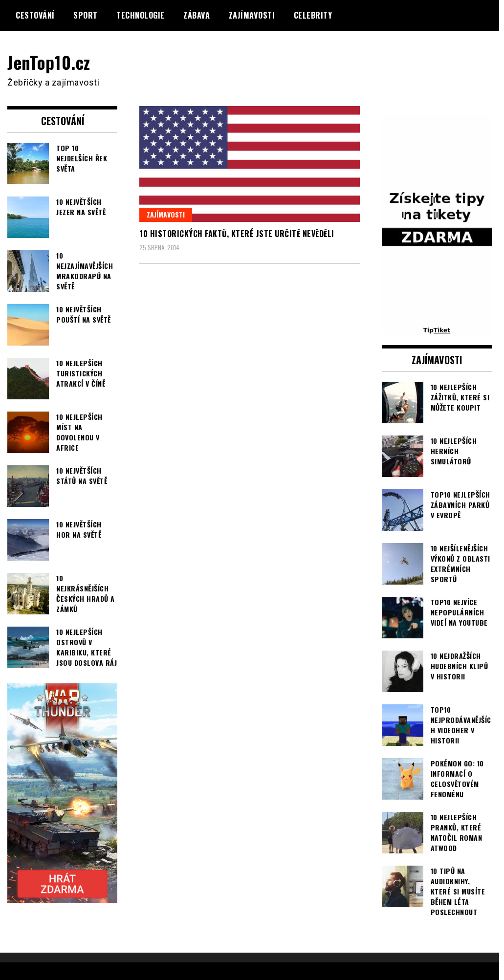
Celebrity (313, 15)
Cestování (35, 15)
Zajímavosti (252, 15)
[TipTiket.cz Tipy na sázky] (437, 328)
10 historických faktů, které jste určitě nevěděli (237, 234)
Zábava (197, 15)
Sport (86, 15)
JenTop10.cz (50, 62)
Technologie (141, 15)
